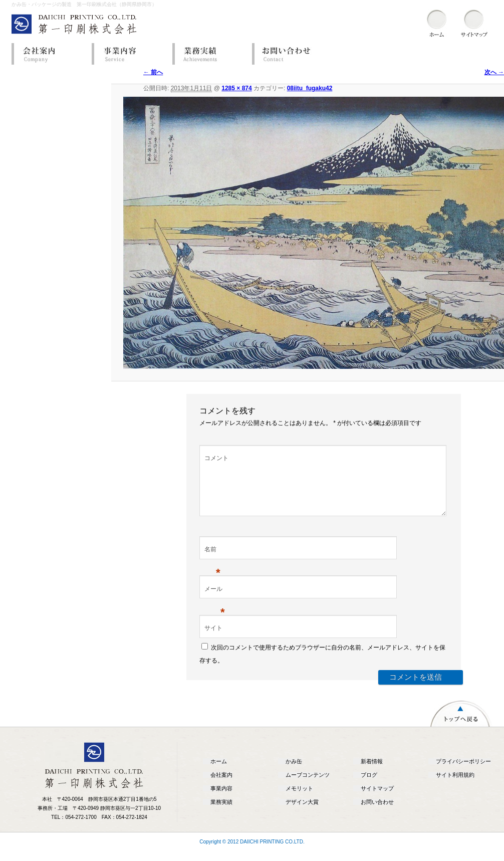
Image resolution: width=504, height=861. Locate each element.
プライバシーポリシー (463, 773)
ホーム (219, 773)
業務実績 (209, 54)
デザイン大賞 (302, 814)
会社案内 (49, 54)
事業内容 (129, 54)
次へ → (494, 72)
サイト (213, 640)
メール (215, 602)
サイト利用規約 (455, 787)
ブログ (369, 787)
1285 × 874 (236, 88)
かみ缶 (294, 773)
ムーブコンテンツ (308, 787)
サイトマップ (377, 800)
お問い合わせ (290, 54)
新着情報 (372, 773)
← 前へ (153, 72)
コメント (216, 458)
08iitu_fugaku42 (310, 88)
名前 (212, 562)
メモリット (299, 800)
